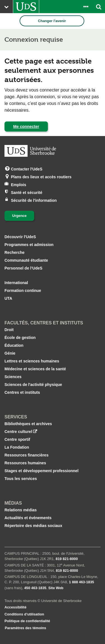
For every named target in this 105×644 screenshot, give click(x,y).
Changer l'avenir (52, 21)
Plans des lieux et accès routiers (41, 176)
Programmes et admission (29, 245)
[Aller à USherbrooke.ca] (26, 7)
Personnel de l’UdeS (23, 268)
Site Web (56, 588)
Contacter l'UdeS (27, 169)
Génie (10, 353)
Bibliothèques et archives (28, 424)
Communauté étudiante (26, 260)
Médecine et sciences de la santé (35, 369)
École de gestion (20, 338)
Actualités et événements (28, 518)
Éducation (14, 345)
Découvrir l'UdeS (20, 237)
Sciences (13, 377)
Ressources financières (26, 455)
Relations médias (21, 510)
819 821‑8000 (67, 559)
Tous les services (21, 479)
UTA (8, 298)
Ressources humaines (25, 463)
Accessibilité (15, 607)
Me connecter (26, 127)
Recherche (15, 252)
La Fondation (17, 447)
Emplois (18, 184)
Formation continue (23, 291)
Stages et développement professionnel (42, 471)
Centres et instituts (22, 392)
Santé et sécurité (27, 192)
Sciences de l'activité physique (33, 385)
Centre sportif (17, 439)
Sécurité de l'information (34, 200)
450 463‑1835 (35, 588)
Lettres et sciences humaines (32, 361)
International (16, 283)
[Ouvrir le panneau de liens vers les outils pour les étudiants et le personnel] (86, 7)
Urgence (19, 216)
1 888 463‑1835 (81, 582)
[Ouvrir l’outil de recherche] (99, 7)
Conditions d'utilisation (24, 614)
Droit (9, 330)
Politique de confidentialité (27, 621)
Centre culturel (18, 432)
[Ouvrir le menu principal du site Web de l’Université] (6, 7)
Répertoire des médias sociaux (33, 526)
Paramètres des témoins (25, 628)
